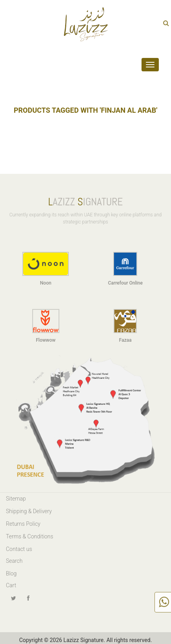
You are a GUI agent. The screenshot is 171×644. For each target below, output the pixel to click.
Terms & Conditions (29, 536)
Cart (11, 585)
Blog (11, 573)
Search (14, 561)
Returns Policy (23, 524)
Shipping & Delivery (29, 511)
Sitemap (16, 499)
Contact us (19, 549)
